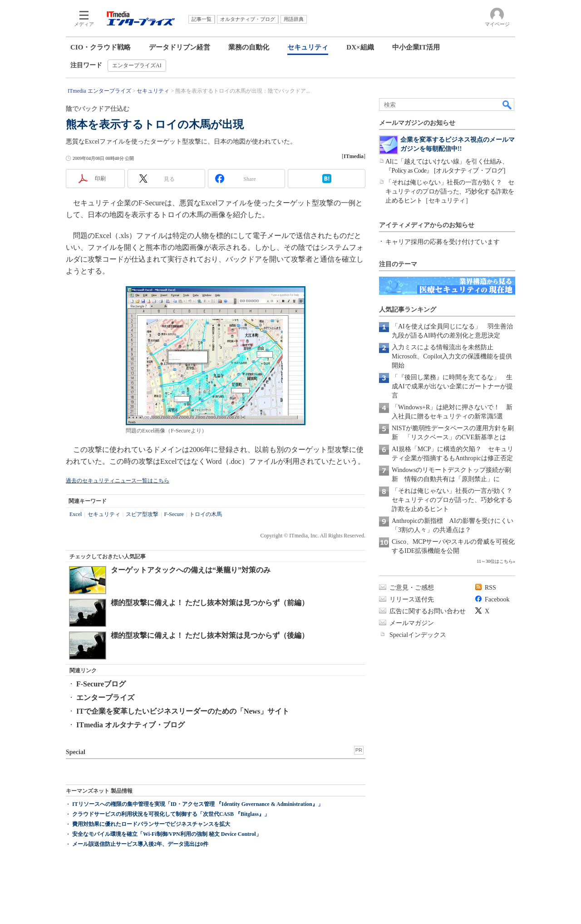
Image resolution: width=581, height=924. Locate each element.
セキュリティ (308, 47)
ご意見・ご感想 (412, 588)
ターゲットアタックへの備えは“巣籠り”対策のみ (191, 570)
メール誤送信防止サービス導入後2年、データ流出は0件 (140, 844)
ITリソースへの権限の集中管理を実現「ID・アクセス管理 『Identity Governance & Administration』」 (198, 804)
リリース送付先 (412, 599)
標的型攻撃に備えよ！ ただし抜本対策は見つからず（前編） (210, 603)
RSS (490, 588)
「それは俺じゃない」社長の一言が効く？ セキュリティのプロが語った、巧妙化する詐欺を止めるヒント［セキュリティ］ (450, 191)
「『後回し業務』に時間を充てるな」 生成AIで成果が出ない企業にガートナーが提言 (452, 386)
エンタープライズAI (137, 65)
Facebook (497, 599)
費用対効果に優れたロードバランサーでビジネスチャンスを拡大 (151, 824)
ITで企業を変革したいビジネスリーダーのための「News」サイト (183, 711)
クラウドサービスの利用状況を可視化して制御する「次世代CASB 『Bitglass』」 (171, 814)
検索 (507, 104)
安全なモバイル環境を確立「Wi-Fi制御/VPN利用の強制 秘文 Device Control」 (167, 834)
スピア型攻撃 (142, 514)
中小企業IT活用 (416, 47)
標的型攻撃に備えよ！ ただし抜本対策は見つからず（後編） (210, 635)
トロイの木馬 (206, 514)
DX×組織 (360, 47)
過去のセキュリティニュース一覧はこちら (118, 481)
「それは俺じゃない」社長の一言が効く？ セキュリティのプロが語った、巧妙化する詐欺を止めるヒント (455, 500)
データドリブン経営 (180, 47)
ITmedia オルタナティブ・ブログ (130, 725)
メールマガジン (412, 623)
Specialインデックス (418, 635)
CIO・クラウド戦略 (101, 47)
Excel (76, 514)
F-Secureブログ (101, 684)
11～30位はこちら (495, 561)
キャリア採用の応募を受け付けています (443, 242)
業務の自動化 (249, 47)
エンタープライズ (105, 698)
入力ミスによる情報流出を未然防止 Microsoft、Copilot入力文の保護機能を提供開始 (452, 356)
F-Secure (174, 514)
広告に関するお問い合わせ (428, 611)
